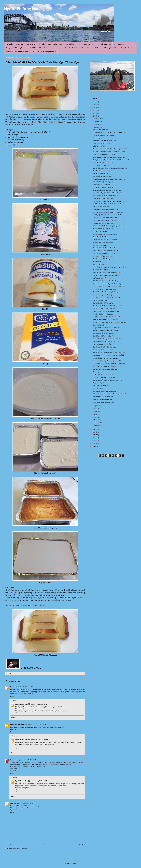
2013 (93, 446)
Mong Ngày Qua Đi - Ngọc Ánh (102, 344)
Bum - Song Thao (98, 138)
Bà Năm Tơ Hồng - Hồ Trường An (103, 303)
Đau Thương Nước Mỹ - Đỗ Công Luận (104, 347)
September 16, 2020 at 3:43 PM (39, 781)
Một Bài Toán (97, 262)
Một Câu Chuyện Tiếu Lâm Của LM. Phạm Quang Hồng (109, 201)
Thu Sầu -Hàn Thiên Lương (101, 130)
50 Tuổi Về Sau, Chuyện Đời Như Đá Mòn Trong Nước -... (110, 353)
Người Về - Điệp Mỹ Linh (101, 270)
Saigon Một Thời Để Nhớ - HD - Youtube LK (106, 328)
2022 (93, 110)
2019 (93, 429)
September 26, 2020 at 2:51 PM (25, 803)
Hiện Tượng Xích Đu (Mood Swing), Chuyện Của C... (109, 220)
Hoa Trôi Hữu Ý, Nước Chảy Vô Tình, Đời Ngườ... (108, 273)
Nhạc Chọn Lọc (89, 44)
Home (46, 845)
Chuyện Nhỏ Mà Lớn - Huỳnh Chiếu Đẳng (105, 240)
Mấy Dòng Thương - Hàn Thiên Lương (104, 154)
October (96, 124)
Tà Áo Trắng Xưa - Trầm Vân (102, 278)
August (96, 406)
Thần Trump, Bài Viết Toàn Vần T (103, 350)
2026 (93, 99)
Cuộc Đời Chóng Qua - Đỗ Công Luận (104, 295)
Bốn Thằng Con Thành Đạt (101, 386)
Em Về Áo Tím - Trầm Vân (101, 207)
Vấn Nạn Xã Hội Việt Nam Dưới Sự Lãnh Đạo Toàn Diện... (110, 322)
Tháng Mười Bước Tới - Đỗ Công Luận (104, 141)
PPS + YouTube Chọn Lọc (48, 48)
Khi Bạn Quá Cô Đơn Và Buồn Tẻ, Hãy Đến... (106, 196)
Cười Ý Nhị (32, 48)
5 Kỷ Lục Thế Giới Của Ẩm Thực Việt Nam (106, 331)
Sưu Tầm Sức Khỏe (104, 44)
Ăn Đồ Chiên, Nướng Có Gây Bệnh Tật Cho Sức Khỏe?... (110, 179)
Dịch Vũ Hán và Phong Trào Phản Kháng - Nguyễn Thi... (109, 157)
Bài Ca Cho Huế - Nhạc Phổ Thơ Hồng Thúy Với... (108, 380)
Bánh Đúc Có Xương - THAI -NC (103, 143)
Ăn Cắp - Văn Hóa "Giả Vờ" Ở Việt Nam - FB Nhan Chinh (110, 204)
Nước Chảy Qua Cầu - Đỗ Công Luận (104, 375)
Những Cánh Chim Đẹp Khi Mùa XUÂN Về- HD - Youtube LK (111, 160)
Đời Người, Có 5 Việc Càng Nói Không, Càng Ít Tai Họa (109, 152)
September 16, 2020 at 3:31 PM (39, 704)
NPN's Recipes (119, 44)
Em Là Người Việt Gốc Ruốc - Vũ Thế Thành (106, 342)
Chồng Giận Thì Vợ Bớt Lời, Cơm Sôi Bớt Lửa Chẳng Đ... (110, 364)
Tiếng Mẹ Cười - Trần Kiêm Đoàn (103, 399)
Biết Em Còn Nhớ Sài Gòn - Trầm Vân (104, 309)
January (96, 426)
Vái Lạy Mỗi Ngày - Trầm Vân (102, 176)
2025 (93, 102)
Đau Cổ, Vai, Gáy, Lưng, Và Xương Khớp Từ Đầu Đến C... (110, 267)
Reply (12, 696)
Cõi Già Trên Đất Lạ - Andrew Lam (103, 256)
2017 (93, 435)
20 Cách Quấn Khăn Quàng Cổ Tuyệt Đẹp (105, 218)
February (96, 423)
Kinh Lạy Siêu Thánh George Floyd (103, 242)
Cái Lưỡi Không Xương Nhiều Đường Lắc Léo (107, 276)
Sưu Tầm (42, 44)
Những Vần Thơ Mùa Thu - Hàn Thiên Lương (106, 358)
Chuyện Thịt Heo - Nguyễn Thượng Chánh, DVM (107, 298)
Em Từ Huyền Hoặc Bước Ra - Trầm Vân (105, 369)
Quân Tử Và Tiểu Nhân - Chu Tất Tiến (104, 377)
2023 (93, 108)
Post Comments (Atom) (20, 848)
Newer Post (9, 845)
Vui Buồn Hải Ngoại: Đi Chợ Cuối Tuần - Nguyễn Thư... (109, 193)
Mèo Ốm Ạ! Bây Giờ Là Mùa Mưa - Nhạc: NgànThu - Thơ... (110, 149)
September (97, 127)
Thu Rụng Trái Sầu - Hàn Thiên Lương (104, 333)
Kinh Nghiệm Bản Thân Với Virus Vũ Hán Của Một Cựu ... (110, 215)
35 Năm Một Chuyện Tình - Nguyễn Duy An (106, 209)
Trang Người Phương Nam (15, 48)
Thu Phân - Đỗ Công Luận (101, 237)
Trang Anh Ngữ (126, 48)
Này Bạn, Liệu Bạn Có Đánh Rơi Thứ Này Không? (108, 306)
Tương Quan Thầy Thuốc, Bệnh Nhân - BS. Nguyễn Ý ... (109, 355)
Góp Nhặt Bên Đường (73, 44)
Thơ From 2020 (93, 48)
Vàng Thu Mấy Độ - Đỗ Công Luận (103, 182)
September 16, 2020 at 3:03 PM (27, 760)
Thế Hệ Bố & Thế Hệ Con (101, 174)
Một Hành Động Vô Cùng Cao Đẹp (103, 229)
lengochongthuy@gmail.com (19, 724)
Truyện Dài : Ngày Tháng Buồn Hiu (44, 52)
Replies (15, 701)
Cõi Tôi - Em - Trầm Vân (100, 231)
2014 (93, 443)
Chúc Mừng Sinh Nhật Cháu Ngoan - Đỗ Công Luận (108, 212)
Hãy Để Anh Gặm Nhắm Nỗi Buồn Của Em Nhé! (107, 366)
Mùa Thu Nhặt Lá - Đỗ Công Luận (103, 171)
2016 (93, 438)
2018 (93, 432)
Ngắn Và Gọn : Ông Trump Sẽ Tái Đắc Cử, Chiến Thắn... (109, 287)
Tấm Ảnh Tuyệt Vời (99, 146)
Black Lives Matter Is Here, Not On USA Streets (107, 190)
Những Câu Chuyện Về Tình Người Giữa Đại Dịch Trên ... (110, 132)
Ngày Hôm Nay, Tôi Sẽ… (100, 383)
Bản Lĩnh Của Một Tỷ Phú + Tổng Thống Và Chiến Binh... (110, 226)
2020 (93, 116)
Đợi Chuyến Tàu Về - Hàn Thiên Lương (104, 391)
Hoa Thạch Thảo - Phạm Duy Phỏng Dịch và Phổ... (108, 361)
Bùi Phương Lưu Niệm (109, 48)
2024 (93, 105)
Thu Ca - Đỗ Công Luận (100, 264)
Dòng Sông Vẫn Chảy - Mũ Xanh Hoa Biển (105, 251)
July (95, 409)
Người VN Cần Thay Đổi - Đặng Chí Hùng (105, 292)
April (95, 417)
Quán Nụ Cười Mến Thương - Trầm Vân (105, 248)
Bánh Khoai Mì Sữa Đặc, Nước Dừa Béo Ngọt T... (107, 311)
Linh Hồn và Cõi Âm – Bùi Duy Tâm (104, 336)
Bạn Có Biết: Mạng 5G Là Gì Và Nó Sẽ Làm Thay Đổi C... (110, 168)
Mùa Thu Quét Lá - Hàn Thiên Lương (104, 223)
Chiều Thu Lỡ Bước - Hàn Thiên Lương (104, 289)
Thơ (83, 48)
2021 (93, 113)
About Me (20, 44)
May (95, 414)
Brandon (13, 687)
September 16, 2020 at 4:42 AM (25, 687)
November (97, 121)
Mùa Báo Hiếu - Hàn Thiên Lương (103, 198)
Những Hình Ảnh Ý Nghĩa (69, 48)
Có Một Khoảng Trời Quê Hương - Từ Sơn (105, 234)
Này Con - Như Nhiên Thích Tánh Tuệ (104, 253)
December (97, 119)
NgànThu (13, 803)
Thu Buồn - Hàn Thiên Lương (102, 259)
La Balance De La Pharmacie (101, 185)
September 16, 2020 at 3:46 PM (39, 740)
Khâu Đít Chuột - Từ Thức (101, 388)
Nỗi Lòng (96, 372)
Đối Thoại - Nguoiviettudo (101, 245)
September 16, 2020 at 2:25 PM (37, 724)
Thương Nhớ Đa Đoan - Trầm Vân (103, 397)
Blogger (74, 863)
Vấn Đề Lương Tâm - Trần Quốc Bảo (104, 135)
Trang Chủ (9, 44)
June (95, 411)
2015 (93, 441)
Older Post (82, 845)
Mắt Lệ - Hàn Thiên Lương (101, 300)
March (95, 420)
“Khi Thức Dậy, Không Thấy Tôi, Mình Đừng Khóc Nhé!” (110, 394)
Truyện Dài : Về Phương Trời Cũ (17, 52)
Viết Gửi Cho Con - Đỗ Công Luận (103, 314)
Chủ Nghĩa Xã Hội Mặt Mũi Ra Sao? (104, 187)
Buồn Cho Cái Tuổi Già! (100, 325)
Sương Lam (14, 760)
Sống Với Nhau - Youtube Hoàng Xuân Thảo (106, 320)
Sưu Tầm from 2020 (55, 44)
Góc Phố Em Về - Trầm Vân (101, 165)
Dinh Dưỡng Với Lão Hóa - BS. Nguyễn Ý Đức (107, 317)
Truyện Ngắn (31, 44)
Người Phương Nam (22, 9)
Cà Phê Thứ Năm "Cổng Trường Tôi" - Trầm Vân (107, 339)
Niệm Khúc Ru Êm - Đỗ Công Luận (103, 402)
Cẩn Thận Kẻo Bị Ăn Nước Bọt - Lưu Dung (106, 281)
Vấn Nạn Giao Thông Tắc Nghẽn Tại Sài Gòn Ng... (108, 284)
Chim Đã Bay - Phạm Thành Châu (103, 163)
